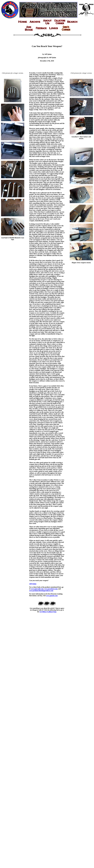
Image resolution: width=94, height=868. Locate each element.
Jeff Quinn (33, 584)
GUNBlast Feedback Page (48, 612)
